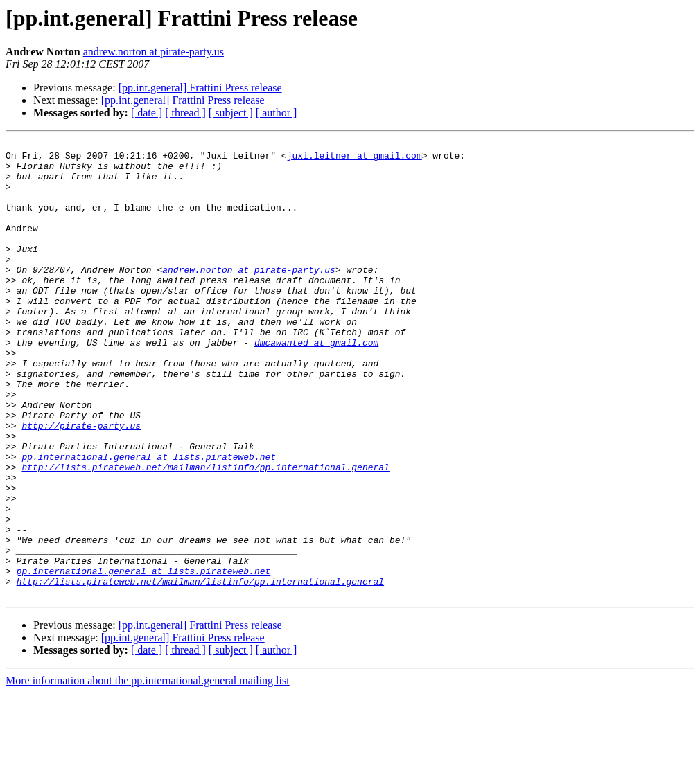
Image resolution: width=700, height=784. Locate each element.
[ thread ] (185, 113)
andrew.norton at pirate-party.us (154, 52)
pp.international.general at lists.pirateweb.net (149, 521)
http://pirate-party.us (81, 483)
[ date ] (147, 113)
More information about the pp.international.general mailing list (148, 772)
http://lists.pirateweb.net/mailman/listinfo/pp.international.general (205, 533)
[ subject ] (231, 113)
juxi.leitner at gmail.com (355, 159)
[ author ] (277, 113)
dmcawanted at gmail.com (316, 384)
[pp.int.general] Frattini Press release (200, 88)
